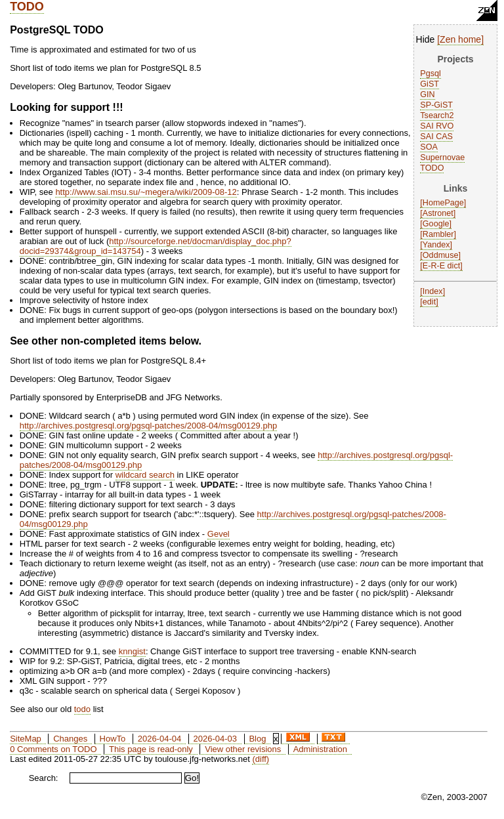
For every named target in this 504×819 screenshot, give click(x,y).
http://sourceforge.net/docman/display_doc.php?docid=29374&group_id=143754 (156, 246)
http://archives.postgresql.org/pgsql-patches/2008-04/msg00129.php (148, 426)
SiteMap (26, 739)
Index (433, 291)
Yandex (436, 245)
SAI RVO (437, 126)
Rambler (438, 234)
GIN (427, 94)
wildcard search (145, 475)
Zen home (460, 39)
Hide (426, 39)
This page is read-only (151, 749)
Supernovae (442, 157)
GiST (430, 84)
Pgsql (430, 73)
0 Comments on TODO (53, 749)
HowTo (113, 739)
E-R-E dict (441, 266)
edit (429, 302)
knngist (132, 651)
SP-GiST (436, 105)
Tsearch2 (437, 115)
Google (436, 224)
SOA (429, 147)
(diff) (261, 759)
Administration (320, 749)
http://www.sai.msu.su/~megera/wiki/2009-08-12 (146, 192)
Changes (70, 739)
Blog (257, 739)
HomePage (443, 203)
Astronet (438, 213)
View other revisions (243, 749)
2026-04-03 (216, 739)
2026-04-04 (160, 739)
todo (82, 709)
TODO (27, 7)
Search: (44, 778)
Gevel (219, 534)
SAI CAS (436, 136)
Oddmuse (441, 255)
